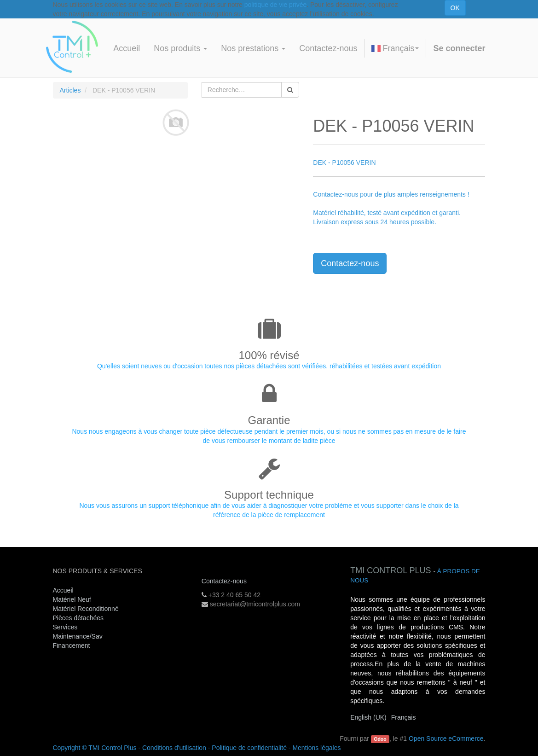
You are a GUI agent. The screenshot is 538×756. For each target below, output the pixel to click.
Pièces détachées (78, 618)
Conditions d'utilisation (174, 748)
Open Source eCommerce (446, 739)
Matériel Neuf (72, 599)
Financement (72, 646)
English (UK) (368, 717)
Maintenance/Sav (78, 636)
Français (395, 48)
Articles (70, 90)
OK (455, 8)
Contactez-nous (350, 263)
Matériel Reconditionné (86, 609)
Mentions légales (316, 748)
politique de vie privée (275, 5)
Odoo (380, 739)
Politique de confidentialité (249, 748)
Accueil (63, 590)
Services (66, 627)
